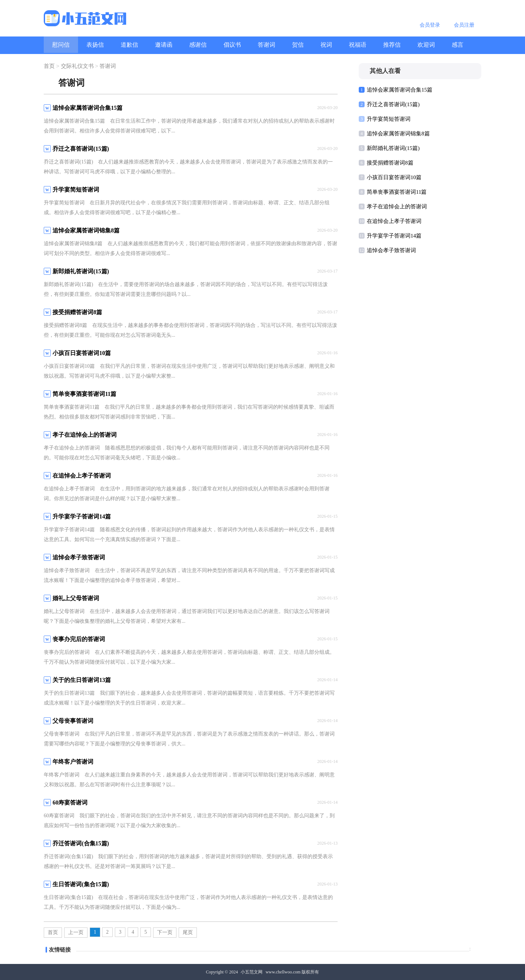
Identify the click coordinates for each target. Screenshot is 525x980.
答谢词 (267, 45)
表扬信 (95, 45)
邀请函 (164, 45)
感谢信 (198, 45)
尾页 (188, 932)
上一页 (76, 932)
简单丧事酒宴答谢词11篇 (397, 192)
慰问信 (61, 45)
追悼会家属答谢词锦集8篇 (398, 134)
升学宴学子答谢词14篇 (394, 236)
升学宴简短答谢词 (389, 119)
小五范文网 (252, 972)
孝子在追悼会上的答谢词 (397, 207)
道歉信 (129, 45)
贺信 (298, 45)
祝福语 (358, 45)
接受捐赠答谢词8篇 (390, 163)
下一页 (165, 932)
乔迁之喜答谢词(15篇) (393, 104)
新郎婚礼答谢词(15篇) (393, 148)
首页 (49, 66)
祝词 (326, 45)
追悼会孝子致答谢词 (391, 250)
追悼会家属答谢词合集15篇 (400, 90)
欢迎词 (426, 45)
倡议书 (232, 45)
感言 (458, 45)
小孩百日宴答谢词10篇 (394, 177)
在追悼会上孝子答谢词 (394, 221)
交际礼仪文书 (77, 66)
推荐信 (392, 45)
